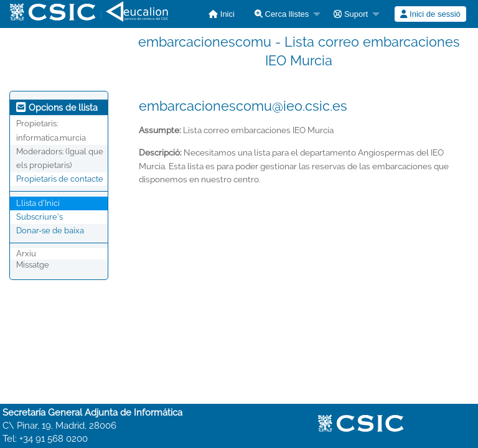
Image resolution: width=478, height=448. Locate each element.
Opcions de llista (57, 108)
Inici (222, 14)
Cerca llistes (282, 14)
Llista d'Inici (38, 203)
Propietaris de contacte (60, 179)
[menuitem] (222, 14)
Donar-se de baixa (50, 231)
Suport (351, 14)
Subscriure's (40, 217)
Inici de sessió (430, 14)
